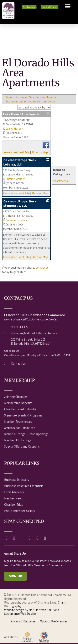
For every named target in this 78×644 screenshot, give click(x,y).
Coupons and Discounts (22, 101)
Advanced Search (27, 97)
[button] (68, 6)
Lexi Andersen (13, 129)
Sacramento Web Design (20, 614)
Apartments (60, 181)
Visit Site (24, 152)
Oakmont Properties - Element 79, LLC (20, 203)
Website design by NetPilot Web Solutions (32, 610)
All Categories (47, 101)
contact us (42, 268)
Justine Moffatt (14, 179)
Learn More (10, 152)
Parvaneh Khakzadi (16, 220)
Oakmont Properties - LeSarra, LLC (20, 162)
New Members (49, 97)
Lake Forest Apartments (21, 114)
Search (10, 97)
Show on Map (40, 152)
